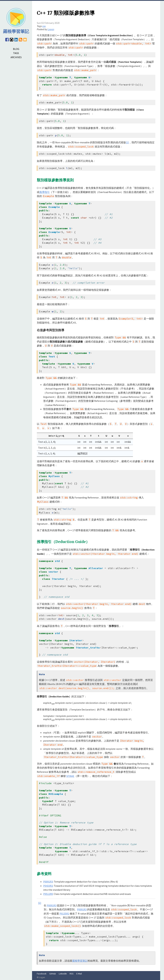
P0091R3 (48, 882)
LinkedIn (63, 974)
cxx (44, 26)
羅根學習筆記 (80, 961)
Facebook (42, 974)
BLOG (16, 49)
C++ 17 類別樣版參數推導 (66, 13)
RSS (72, 974)
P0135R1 (64, 914)
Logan (51, 29)
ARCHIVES (16, 57)
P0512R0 (48, 894)
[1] (127, 142)
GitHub (53, 974)
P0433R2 (48, 886)
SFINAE (70, 776)
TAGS (16, 53)
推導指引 (45, 192)
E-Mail (79, 974)
